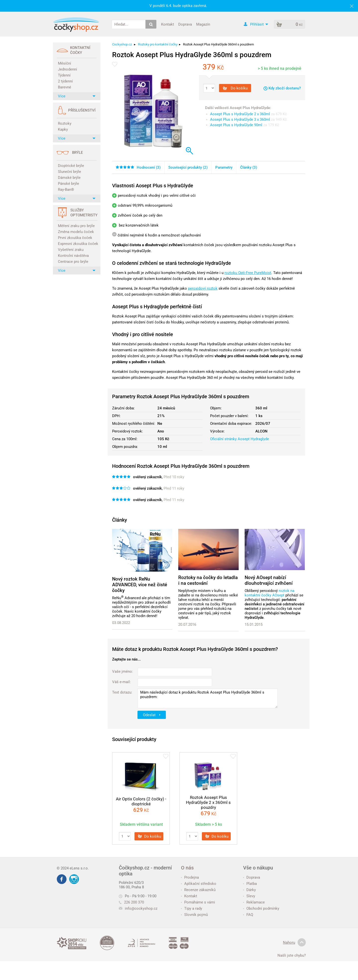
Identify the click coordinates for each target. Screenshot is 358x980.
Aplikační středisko (199, 884)
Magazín (203, 24)
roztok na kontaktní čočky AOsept (269, 593)
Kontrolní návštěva (73, 256)
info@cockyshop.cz (141, 908)
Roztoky (65, 123)
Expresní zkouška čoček (77, 244)
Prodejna (190, 877)
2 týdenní (65, 81)
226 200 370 (131, 902)
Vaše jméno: (123, 671)
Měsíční (65, 63)
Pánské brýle (68, 184)
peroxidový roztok (203, 288)
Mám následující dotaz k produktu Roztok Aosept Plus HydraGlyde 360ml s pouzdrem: (208, 698)
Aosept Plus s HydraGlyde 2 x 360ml (240, 114)
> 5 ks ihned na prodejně (280, 68)
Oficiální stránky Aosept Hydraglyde (240, 439)
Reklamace (254, 902)
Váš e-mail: (121, 682)
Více (77, 96)
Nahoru (294, 942)
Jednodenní (67, 69)
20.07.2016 (187, 625)
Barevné (65, 87)
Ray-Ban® (66, 190)
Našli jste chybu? (292, 955)
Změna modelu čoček (76, 232)
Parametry (224, 167)
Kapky (63, 129)
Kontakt (168, 24)
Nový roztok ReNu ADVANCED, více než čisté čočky (140, 585)
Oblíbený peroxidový (262, 591)
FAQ (248, 915)
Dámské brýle (69, 178)
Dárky (249, 890)
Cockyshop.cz (122, 44)
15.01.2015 (254, 625)
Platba (250, 884)
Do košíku (235, 88)
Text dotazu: (122, 692)
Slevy (249, 896)
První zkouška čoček (75, 238)
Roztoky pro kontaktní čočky (158, 44)
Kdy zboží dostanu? (282, 88)
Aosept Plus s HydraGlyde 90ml (236, 125)
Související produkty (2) (188, 167)
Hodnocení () (138, 167)
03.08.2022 (121, 623)
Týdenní (64, 75)
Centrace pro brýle (73, 262)
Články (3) (249, 167)
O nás (187, 868)
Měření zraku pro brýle (76, 226)
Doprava (185, 24)
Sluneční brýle (69, 172)
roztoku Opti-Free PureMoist (248, 273)
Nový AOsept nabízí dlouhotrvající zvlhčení (269, 580)
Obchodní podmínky (261, 908)
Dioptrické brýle (71, 166)
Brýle (77, 153)
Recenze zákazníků (198, 890)
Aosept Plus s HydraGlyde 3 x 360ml (240, 119)
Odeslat (152, 715)
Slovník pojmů (194, 915)
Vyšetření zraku (71, 250)
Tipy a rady (192, 908)
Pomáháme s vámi (198, 902)
